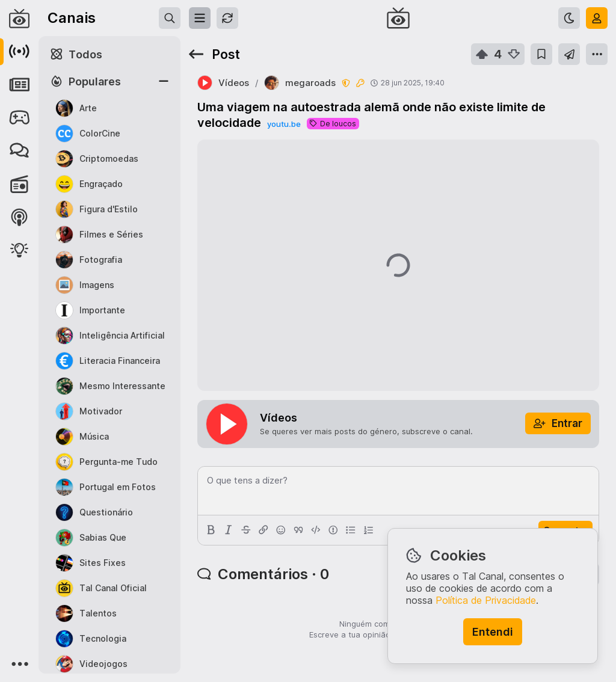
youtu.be (284, 124)
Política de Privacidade (486, 600)
